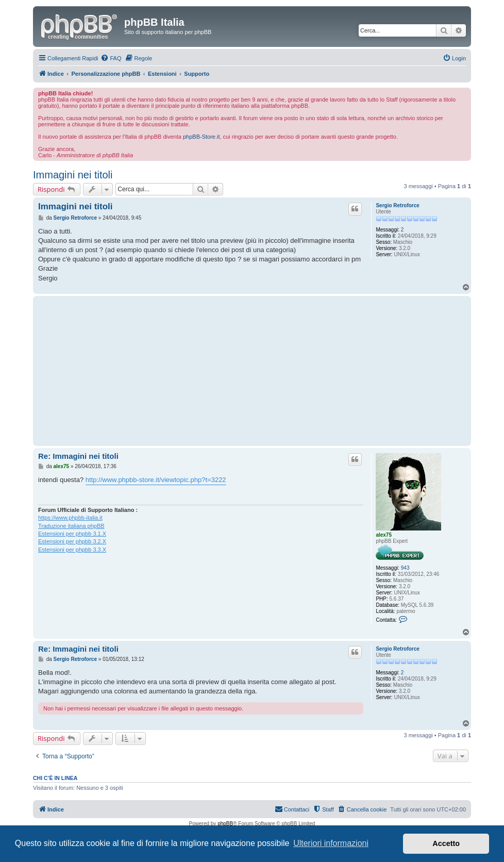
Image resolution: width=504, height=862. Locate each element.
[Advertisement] (201, 371)
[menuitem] (111, 58)
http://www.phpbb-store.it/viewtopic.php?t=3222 (156, 480)
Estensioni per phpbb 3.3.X (72, 550)
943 (405, 568)
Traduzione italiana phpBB (71, 526)
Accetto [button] (446, 843)
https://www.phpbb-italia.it (70, 518)
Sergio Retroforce (397, 205)
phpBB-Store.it (201, 137)
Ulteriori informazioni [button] (331, 843)
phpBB (225, 824)
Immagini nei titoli (73, 175)
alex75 (384, 535)
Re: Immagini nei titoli (78, 456)
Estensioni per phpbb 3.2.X (72, 541)
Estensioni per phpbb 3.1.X (72, 534)
